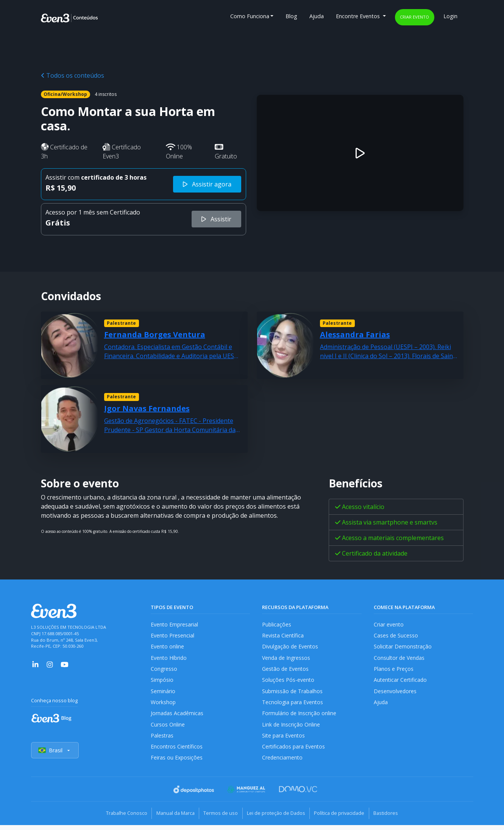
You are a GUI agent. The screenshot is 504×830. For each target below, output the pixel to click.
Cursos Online (168, 729)
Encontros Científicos (177, 752)
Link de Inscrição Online (291, 729)
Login (450, 16)
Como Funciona (250, 16)
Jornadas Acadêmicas (177, 717)
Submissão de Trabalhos (293, 694)
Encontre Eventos (359, 16)
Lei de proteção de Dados (278, 819)
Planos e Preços (394, 671)
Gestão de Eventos (286, 671)
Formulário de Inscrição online (299, 717)
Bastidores (395, 819)
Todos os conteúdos (73, 75)
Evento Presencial (173, 636)
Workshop (163, 705)
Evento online (168, 648)
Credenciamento (283, 763)
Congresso (164, 671)
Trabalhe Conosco (118, 819)
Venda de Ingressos (287, 659)
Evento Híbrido (169, 659)
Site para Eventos (284, 740)
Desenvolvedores (395, 694)
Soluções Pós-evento (288, 682)
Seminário (163, 694)
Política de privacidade (345, 819)
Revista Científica (283, 636)
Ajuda (317, 16)
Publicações (277, 624)
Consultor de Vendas (400, 659)
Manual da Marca (170, 819)
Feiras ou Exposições (177, 763)
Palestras (162, 740)
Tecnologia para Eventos (293, 705)
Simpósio (162, 682)
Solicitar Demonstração (403, 648)
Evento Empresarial (175, 624)
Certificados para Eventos (294, 752)
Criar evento (414, 17)
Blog (291, 16)
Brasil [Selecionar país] (55, 756)
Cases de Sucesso (396, 636)
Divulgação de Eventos (291, 648)
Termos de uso (219, 819)
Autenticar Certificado (401, 682)
